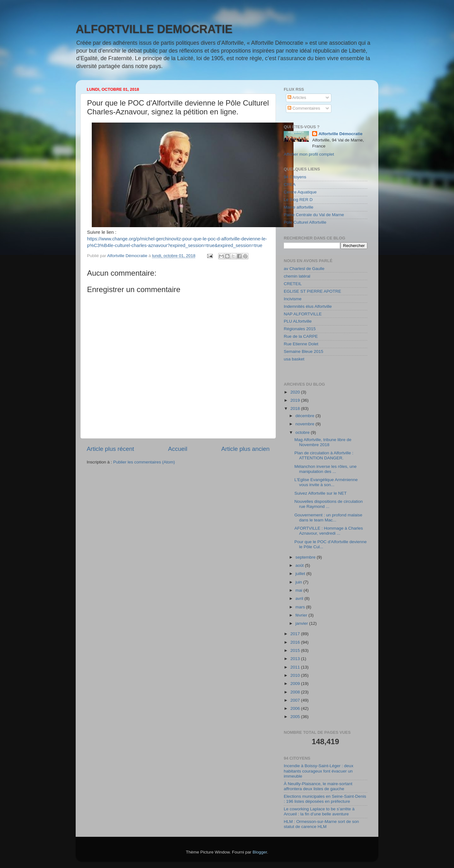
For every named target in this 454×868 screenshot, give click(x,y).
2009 (296, 684)
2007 (296, 700)
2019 (296, 400)
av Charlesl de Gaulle (304, 269)
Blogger (260, 852)
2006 (296, 708)
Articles (297, 98)
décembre (306, 416)
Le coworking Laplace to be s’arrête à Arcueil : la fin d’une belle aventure (319, 811)
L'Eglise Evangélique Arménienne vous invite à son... (326, 482)
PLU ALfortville (298, 321)
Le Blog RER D (298, 200)
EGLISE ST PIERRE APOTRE (312, 291)
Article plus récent (110, 449)
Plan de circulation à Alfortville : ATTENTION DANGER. (324, 455)
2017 (296, 634)
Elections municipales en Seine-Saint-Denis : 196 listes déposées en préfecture (325, 799)
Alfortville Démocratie (340, 134)
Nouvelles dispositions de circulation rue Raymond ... (329, 504)
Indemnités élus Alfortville (308, 306)
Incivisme (293, 299)
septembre (306, 557)
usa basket (294, 359)
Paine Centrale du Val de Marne (314, 215)
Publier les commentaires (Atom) (144, 462)
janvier (302, 623)
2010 (296, 675)
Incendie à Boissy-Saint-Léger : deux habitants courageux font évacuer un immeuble (319, 771)
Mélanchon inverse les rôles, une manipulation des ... (326, 469)
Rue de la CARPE (301, 336)
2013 (296, 659)
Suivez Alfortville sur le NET (321, 493)
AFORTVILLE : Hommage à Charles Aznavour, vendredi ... (329, 531)
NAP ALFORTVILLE (303, 314)
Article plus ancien (245, 449)
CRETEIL (293, 284)
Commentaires (304, 108)
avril (300, 598)
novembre (306, 424)
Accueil (178, 449)
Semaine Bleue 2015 (303, 351)
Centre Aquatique (300, 192)
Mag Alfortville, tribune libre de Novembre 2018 (323, 442)
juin (299, 582)
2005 (296, 717)
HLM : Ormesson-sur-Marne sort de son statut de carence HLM (321, 824)
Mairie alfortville (299, 207)
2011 (296, 667)
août (300, 565)
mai (300, 590)
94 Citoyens (295, 177)
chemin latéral (297, 276)
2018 (296, 408)
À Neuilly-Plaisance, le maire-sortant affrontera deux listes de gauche (318, 786)
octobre (303, 432)
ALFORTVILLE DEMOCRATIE (154, 29)
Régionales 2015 (300, 329)
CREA (290, 184)
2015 (296, 650)
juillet (301, 574)
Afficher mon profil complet (309, 154)
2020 (296, 392)
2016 (296, 642)
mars (301, 607)
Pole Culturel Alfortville (305, 222)
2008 (296, 692)
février (302, 615)
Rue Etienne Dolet (301, 344)
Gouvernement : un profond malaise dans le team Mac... (328, 517)
